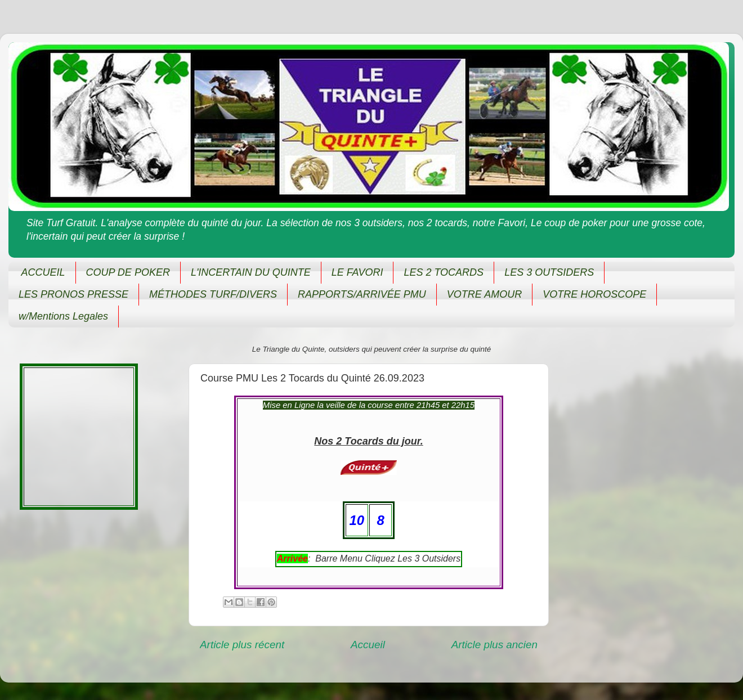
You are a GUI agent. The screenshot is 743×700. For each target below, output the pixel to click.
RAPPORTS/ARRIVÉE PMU (362, 294)
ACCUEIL (43, 272)
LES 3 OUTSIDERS (549, 272)
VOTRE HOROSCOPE (594, 294)
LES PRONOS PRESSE (73, 294)
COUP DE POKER (128, 272)
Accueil (368, 645)
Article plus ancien (494, 645)
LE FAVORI (357, 272)
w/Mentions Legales (63, 316)
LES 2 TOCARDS (444, 272)
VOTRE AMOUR (484, 294)
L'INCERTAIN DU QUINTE (251, 272)
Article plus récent (242, 645)
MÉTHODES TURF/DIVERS (213, 294)
